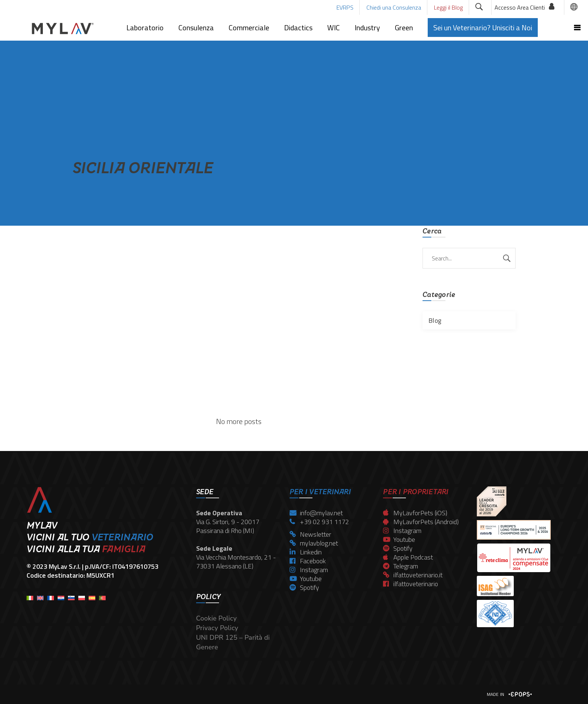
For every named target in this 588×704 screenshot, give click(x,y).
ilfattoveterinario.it (413, 575)
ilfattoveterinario (411, 584)
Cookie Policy (216, 618)
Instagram (309, 570)
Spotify (304, 587)
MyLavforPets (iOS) (415, 513)
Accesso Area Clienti (520, 7)
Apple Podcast (408, 557)
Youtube (306, 579)
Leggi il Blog (448, 7)
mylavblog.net (314, 543)
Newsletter (310, 534)
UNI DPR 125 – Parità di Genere (233, 642)
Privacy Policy (217, 628)
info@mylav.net (316, 513)
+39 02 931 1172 (319, 522)
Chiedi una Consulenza (394, 7)
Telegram (401, 566)
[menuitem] (30, 596)
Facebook (308, 561)
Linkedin (306, 552)
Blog (435, 320)
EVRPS (345, 7)
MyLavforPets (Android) (421, 522)
